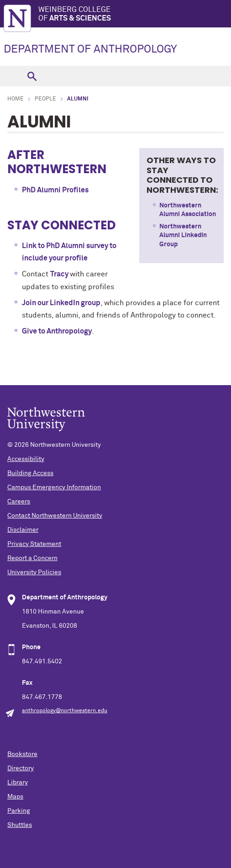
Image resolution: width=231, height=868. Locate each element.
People (45, 99)
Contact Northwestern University (55, 516)
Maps (15, 797)
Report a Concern (32, 558)
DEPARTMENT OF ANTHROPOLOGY (90, 49)
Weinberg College (135, 14)
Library (18, 783)
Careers (19, 502)
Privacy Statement (34, 544)
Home (16, 99)
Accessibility (26, 459)
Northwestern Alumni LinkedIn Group (183, 236)
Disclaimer (23, 530)
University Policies (34, 572)
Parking (19, 811)
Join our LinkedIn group (61, 303)
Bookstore (22, 754)
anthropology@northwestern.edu (65, 711)
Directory (21, 768)
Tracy (60, 274)
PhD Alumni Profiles (55, 190)
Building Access (30, 473)
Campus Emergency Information (54, 487)
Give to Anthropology (57, 331)
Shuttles (20, 825)
